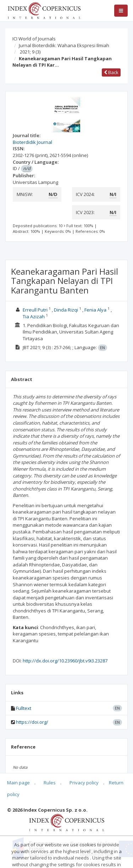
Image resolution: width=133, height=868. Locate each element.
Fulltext (24, 708)
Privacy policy (84, 783)
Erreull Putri (35, 310)
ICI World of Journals (34, 39)
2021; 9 (30, 52)
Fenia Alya (95, 310)
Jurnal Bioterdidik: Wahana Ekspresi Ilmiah (64, 45)
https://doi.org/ (32, 722)
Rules (50, 783)
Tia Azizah (34, 317)
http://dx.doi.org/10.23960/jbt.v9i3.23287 (65, 661)
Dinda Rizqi (66, 310)
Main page (18, 783)
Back (111, 72)
